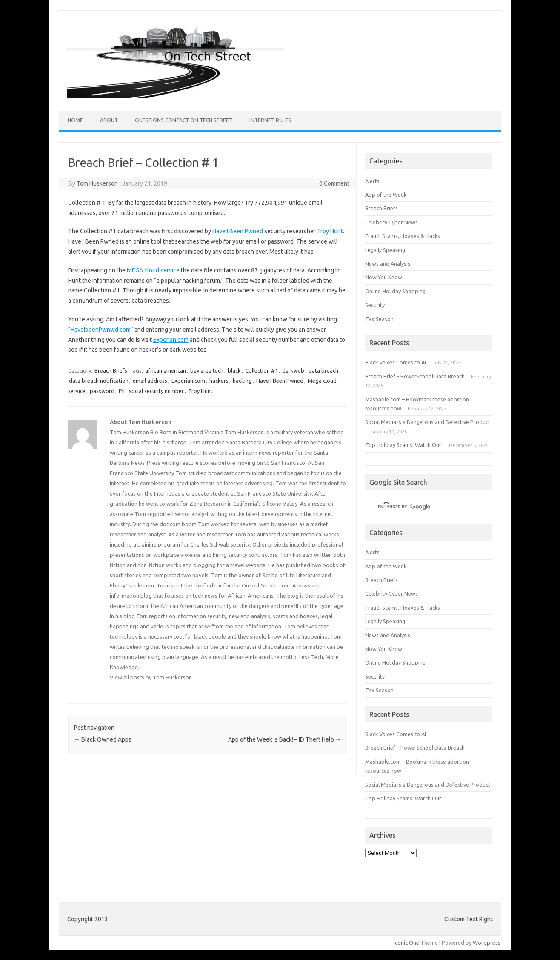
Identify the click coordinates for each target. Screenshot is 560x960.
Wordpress (487, 943)
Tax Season (379, 319)
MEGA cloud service (153, 270)
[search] (418, 507)
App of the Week (386, 195)
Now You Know (384, 277)
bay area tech (207, 370)
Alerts (372, 181)
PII (122, 391)
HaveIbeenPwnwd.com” (102, 330)
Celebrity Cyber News (391, 222)
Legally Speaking (385, 250)
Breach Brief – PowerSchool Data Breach (415, 376)
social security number (156, 391)
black (234, 370)
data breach (323, 370)
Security (375, 305)
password (102, 391)
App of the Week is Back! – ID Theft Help (285, 739)
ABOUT (109, 120)
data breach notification (99, 381)
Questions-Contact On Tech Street (184, 120)
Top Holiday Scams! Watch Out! (404, 445)
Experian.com (171, 340)
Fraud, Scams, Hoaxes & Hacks (403, 236)
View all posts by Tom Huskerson (154, 677)
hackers (219, 381)
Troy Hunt (330, 231)
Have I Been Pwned (238, 231)
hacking (242, 381)
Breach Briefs (111, 370)
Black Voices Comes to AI (396, 362)
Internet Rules (270, 120)
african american (166, 370)
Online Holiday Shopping (395, 291)
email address (150, 381)
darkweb (293, 370)
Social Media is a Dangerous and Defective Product (428, 422)
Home (75, 120)
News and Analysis (388, 264)
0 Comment (334, 183)
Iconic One (406, 943)
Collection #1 (261, 370)
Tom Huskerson (97, 183)
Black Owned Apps (103, 739)
